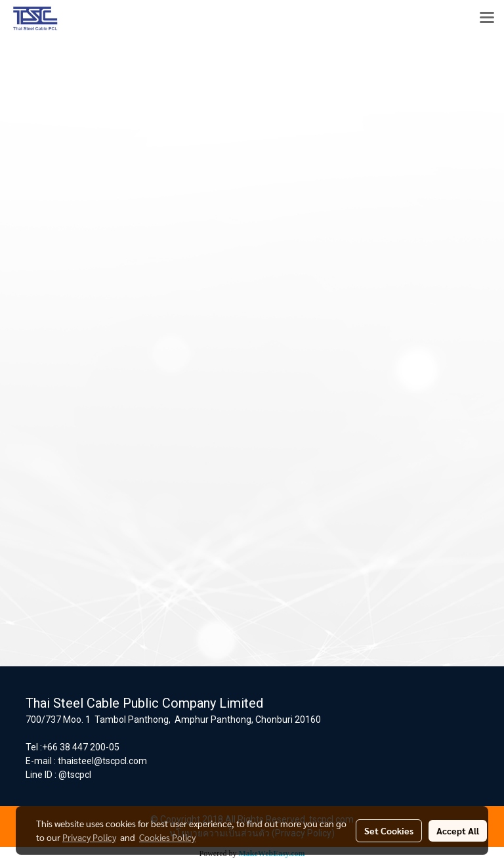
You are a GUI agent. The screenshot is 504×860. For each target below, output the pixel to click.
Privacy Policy (89, 837)
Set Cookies (389, 830)
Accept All (458, 830)
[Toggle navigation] (487, 18)
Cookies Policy (167, 837)
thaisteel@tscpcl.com (102, 761)
